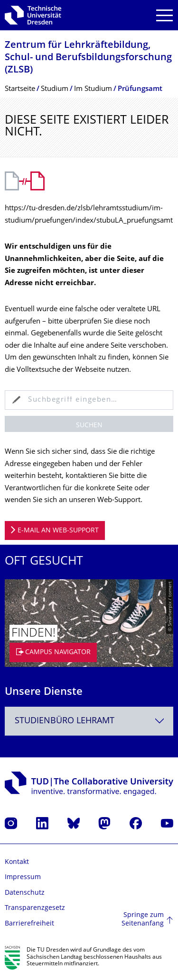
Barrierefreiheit (29, 924)
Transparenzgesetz (35, 908)
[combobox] (89, 721)
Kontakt (17, 862)
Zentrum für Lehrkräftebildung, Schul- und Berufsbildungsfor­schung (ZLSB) (88, 58)
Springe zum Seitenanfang (143, 920)
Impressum (23, 877)
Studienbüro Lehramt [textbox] (65, 721)
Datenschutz (25, 893)
